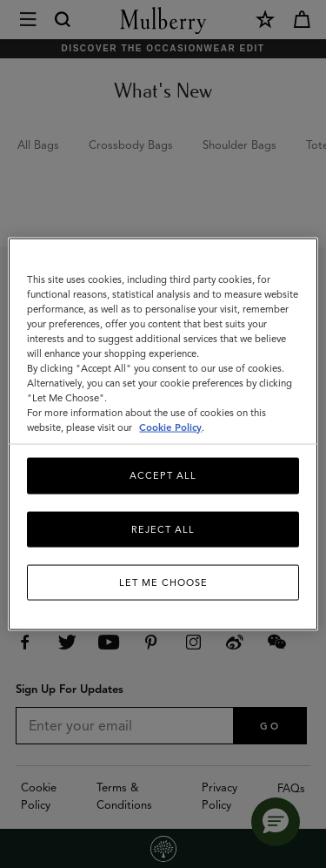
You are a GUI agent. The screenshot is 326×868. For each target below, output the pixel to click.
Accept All (163, 475)
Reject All (163, 528)
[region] (163, 434)
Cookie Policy (170, 427)
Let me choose (163, 582)
